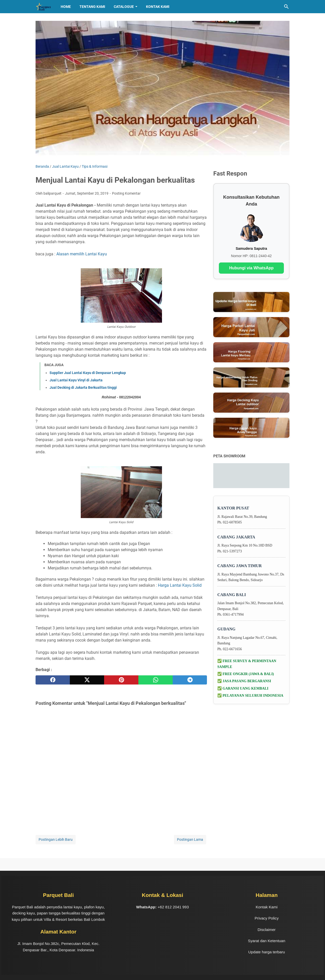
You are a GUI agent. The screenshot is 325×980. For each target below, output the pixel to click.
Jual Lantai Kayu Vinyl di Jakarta (76, 380)
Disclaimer (267, 930)
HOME (66, 7)
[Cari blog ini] (286, 7)
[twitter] (87, 680)
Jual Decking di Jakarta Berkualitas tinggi (83, 387)
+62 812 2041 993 (173, 907)
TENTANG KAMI (92, 7)
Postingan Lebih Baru (56, 839)
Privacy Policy (267, 918)
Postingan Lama (190, 839)
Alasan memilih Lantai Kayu (82, 254)
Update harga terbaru (267, 952)
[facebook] (53, 680)
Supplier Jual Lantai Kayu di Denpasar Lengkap (88, 373)
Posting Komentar (126, 193)
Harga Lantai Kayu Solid (180, 585)
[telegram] (190, 680)
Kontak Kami (158, 7)
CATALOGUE (124, 7)
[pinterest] (121, 680)
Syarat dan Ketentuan (267, 941)
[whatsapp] (156, 680)
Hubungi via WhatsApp (251, 268)
